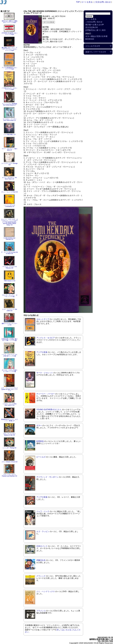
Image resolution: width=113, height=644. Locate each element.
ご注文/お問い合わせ (102, 2)
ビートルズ (41, 457)
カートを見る (87, 2)
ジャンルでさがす (93, 46)
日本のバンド (42, 546)
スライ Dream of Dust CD (9, 462)
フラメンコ (41, 611)
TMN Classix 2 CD (9, 281)
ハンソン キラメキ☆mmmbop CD (9, 206)
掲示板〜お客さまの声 (95, 25)
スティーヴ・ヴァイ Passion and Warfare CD (9, 475)
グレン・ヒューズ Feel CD (9, 192)
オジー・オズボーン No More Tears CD (9, 178)
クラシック (41, 576)
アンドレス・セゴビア (46, 338)
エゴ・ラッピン (43, 531)
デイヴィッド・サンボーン (47, 477)
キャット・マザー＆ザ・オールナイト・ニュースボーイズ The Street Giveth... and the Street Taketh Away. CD (10, 222)
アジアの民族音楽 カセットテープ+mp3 (9, 68)
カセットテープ (43, 319)
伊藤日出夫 (41, 560)
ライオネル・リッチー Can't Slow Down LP (10, 120)
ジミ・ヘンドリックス (46, 591)
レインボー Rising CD (9, 448)
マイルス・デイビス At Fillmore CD (9, 267)
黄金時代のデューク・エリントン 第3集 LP (10, 420)
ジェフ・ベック (43, 511)
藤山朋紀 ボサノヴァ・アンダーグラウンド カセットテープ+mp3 (9, 49)
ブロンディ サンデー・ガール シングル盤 (9, 296)
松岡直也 (40, 441)
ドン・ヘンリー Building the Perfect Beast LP (9, 104)
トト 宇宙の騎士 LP (9, 135)
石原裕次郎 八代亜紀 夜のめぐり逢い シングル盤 (9, 340)
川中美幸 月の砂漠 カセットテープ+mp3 (9, 34)
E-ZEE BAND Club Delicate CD (9, 239)
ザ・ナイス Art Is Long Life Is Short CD (9, 253)
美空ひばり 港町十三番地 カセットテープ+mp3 (9, 22)
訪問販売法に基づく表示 (96, 30)
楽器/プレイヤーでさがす (96, 52)
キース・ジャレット (45, 373)
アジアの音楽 (42, 352)
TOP (78, 2)
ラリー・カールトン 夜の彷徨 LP (9, 149)
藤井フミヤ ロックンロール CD (9, 324)
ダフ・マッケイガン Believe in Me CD (10, 434)
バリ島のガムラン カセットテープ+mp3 (9, 89)
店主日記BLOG (92, 27)
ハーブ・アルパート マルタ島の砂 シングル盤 (9, 355)
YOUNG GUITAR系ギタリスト (49, 410)
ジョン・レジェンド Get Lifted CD (9, 310)
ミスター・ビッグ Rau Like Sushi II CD (9, 404)
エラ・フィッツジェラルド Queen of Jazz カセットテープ (10, 389)
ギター (39, 425)
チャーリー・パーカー (46, 394)
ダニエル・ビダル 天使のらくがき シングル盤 (9, 371)
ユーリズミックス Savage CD (9, 164)
